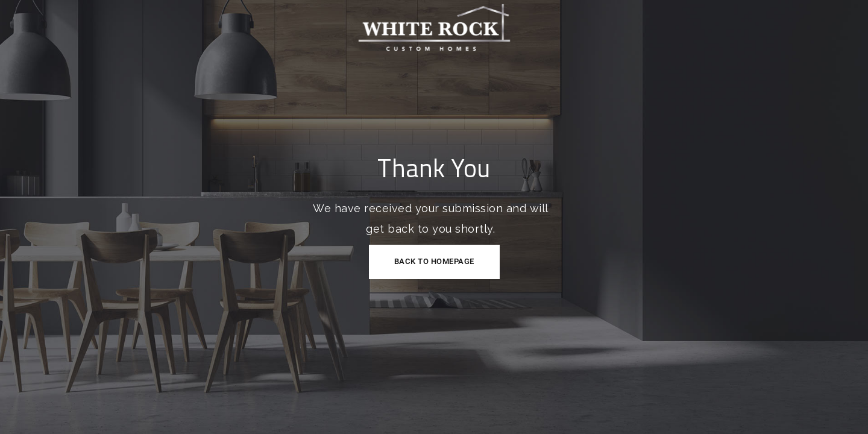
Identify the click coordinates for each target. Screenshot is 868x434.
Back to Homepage (434, 261)
